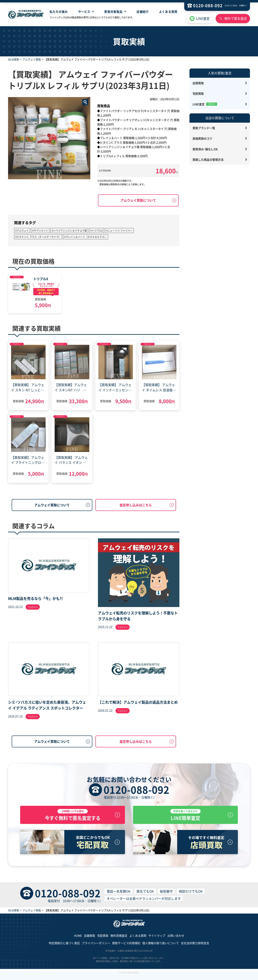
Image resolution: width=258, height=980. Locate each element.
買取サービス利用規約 (126, 947)
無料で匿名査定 (236, 18)
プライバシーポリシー (96, 947)
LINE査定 (203, 18)
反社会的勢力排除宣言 (195, 947)
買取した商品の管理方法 (208, 160)
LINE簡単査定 (185, 817)
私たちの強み (59, 11)
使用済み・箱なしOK (205, 149)
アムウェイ (17, 277)
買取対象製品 (113, 11)
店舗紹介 (143, 11)
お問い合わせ (176, 939)
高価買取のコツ (202, 138)
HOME (78, 939)
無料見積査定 (119, 939)
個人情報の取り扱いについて (161, 947)
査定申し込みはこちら (136, 505)
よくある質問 (168, 11)
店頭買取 (198, 83)
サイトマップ (157, 939)
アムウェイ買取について (138, 200)
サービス (84, 11)
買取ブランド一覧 (204, 128)
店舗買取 (89, 939)
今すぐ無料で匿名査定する (73, 817)
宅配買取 (198, 93)
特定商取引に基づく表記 (64, 947)
